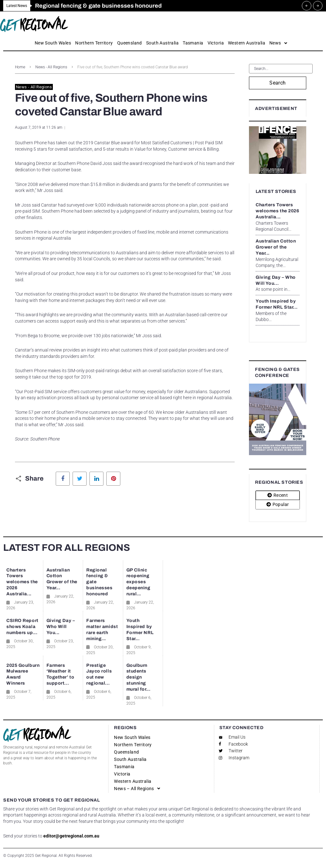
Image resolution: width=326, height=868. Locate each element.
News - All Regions (51, 67)
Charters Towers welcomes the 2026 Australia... (277, 211)
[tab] (278, 495)
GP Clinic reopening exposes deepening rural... (138, 582)
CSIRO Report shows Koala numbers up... (22, 627)
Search (278, 83)
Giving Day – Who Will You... (61, 627)
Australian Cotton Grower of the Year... (276, 247)
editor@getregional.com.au (71, 836)
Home (20, 67)
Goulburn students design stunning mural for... (138, 677)
